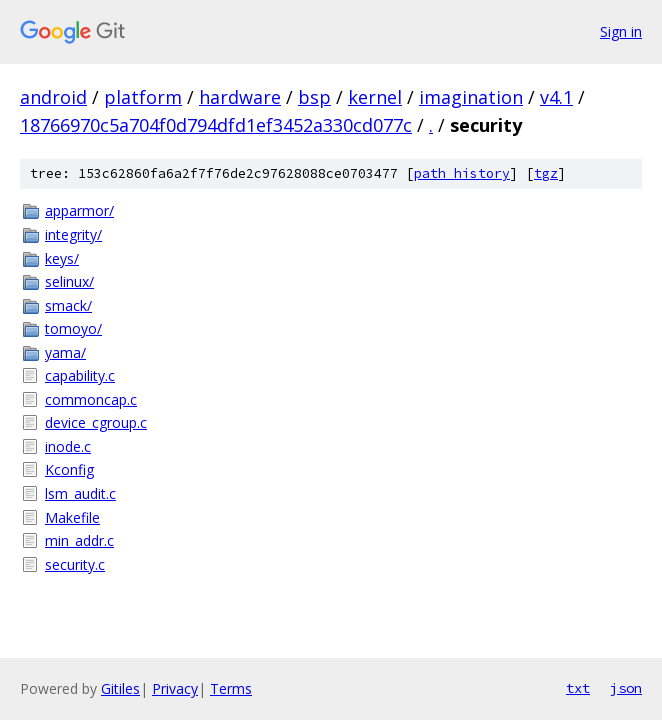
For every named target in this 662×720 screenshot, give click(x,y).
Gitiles (120, 688)
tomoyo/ (73, 328)
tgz (546, 173)
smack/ (68, 305)
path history (462, 173)
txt (578, 688)
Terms (231, 688)
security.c (75, 564)
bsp (314, 97)
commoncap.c (91, 399)
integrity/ (73, 234)
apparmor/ (79, 210)
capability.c (80, 375)
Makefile (72, 517)
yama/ (65, 352)
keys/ (62, 258)
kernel (375, 97)
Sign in (621, 31)
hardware (240, 97)
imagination (471, 97)
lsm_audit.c (80, 493)
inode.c (68, 446)
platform (143, 97)
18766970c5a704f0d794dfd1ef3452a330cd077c (216, 125)
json (626, 688)
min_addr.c (79, 540)
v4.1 (556, 97)
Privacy (175, 688)
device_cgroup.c (96, 422)
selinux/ (69, 281)
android (53, 97)
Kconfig (69, 469)
